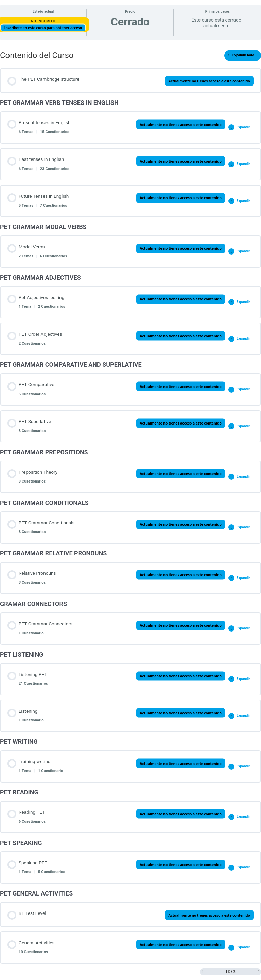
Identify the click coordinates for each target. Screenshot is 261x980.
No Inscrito (43, 21)
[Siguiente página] (259, 972)
